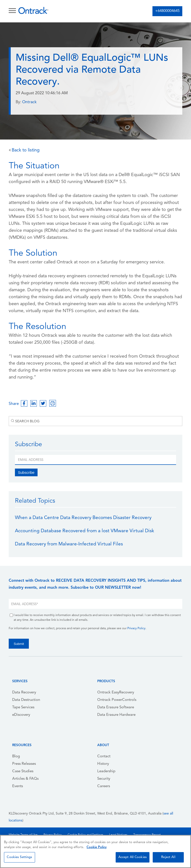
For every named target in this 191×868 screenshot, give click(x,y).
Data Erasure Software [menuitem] (116, 707)
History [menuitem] (103, 764)
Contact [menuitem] (104, 756)
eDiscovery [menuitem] (21, 715)
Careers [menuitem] (104, 786)
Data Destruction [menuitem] (26, 700)
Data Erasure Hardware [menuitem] (116, 715)
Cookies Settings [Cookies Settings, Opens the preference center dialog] (19, 857)
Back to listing (24, 150)
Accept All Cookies (133, 857)
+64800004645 (167, 11)
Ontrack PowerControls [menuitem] (117, 700)
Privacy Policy (136, 628)
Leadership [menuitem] (106, 771)
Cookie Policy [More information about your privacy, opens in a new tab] (97, 847)
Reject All (168, 857)
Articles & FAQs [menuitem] (25, 779)
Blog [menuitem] (16, 756)
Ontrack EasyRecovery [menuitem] (116, 693)
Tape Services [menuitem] (23, 707)
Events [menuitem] (18, 786)
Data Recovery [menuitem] (24, 693)
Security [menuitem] (104, 779)
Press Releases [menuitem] (24, 764)
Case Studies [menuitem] (23, 771)
